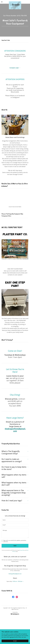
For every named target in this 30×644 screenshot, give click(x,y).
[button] (3, 2)
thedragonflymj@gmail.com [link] (15, 571)
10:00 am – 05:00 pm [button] (17, 579)
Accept (15, 641)
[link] (15, 2)
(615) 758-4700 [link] (22, 16)
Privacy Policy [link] (22, 548)
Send (15, 543)
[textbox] (15, 517)
